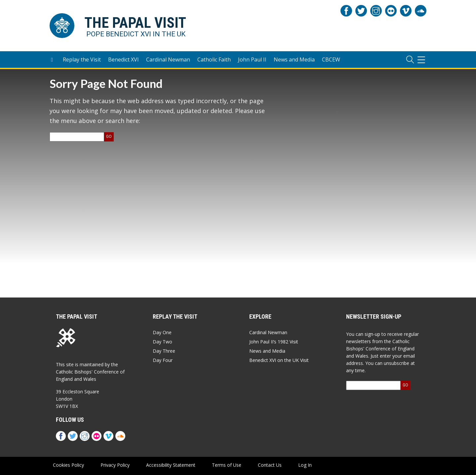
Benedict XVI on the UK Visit (279, 360)
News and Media (294, 59)
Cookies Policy (68, 465)
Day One (162, 332)
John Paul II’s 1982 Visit (274, 342)
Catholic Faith (214, 59)
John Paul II (252, 59)
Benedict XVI (123, 59)
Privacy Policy (115, 465)
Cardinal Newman (168, 59)
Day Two (162, 342)
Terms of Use (227, 465)
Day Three (164, 351)
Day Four (163, 360)
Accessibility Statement (171, 465)
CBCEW (331, 59)
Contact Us (270, 465)
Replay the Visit (82, 59)
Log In (305, 465)
